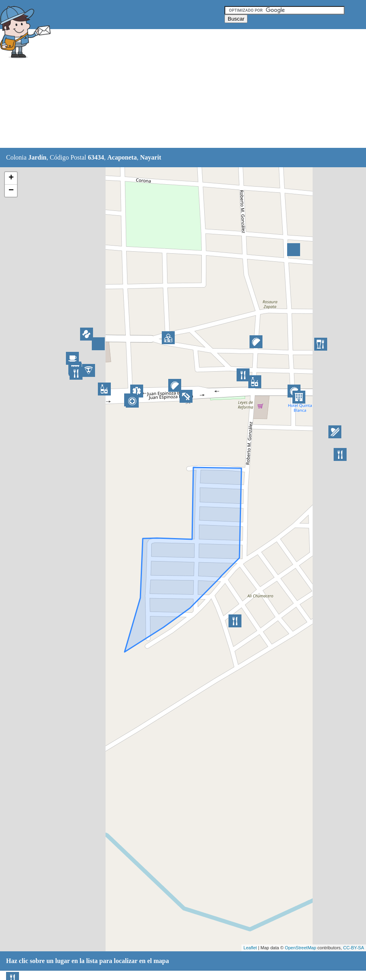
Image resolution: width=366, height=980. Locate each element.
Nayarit (150, 157)
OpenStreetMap (300, 948)
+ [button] (11, 178)
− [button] (11, 191)
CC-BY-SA (353, 948)
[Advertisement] (202, 89)
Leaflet (250, 948)
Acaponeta (122, 157)
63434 (96, 157)
